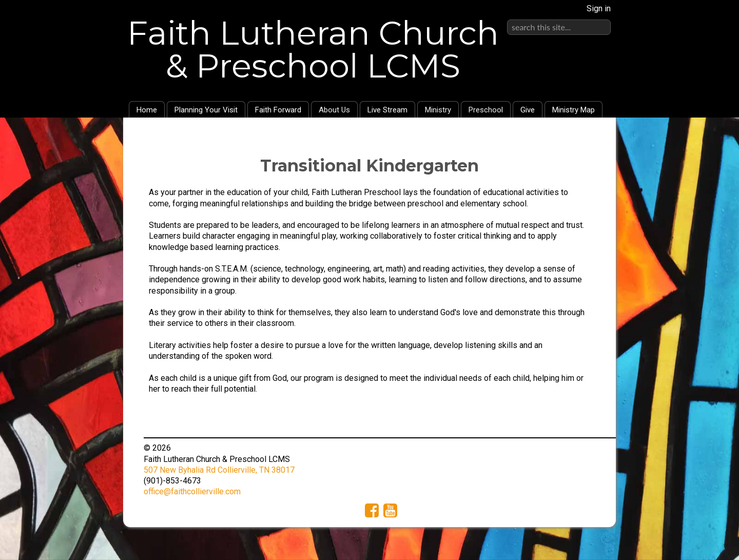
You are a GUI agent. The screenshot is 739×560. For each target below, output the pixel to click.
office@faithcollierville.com (192, 491)
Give (528, 110)
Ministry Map (573, 110)
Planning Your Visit (206, 110)
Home (147, 110)
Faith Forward (278, 110)
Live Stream (387, 110)
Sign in (599, 8)
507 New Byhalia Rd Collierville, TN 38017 (219, 470)
